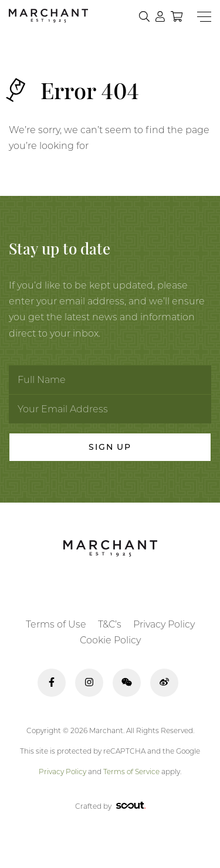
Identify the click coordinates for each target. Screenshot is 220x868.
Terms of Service (131, 772)
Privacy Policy (164, 624)
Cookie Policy (110, 640)
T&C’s (110, 624)
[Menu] (204, 17)
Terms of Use (56, 624)
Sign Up (110, 447)
